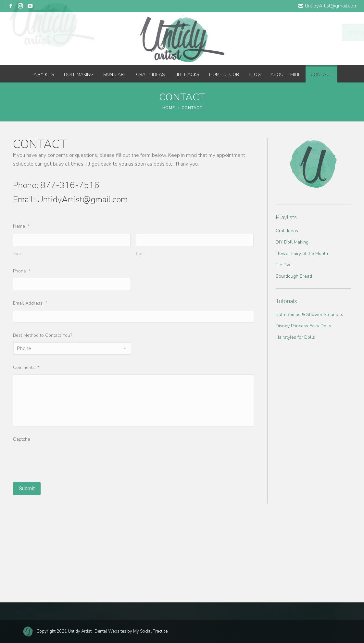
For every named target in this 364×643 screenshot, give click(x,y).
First (18, 254)
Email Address (30, 303)
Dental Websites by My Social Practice (131, 631)
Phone (22, 271)
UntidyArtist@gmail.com (328, 6)
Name (21, 226)
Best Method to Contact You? (43, 335)
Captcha (22, 439)
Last (141, 254)
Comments (26, 367)
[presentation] (62, 459)
